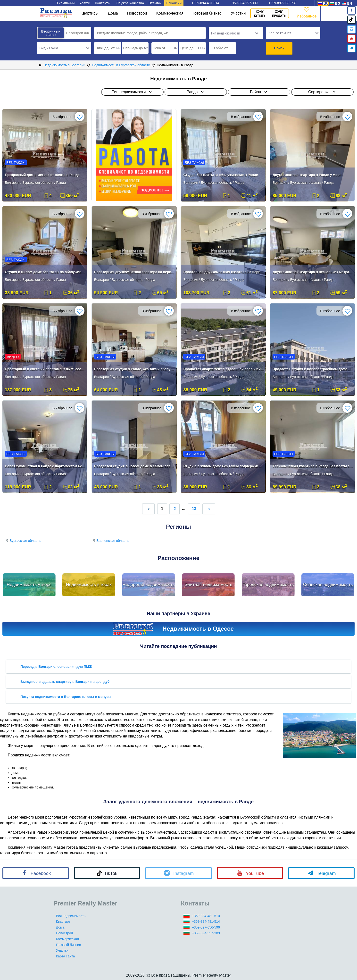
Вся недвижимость (71, 916)
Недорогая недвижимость (149, 585)
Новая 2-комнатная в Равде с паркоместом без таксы (45, 466)
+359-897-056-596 (206, 927)
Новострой (137, 13)
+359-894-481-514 (206, 921)
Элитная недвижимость (208, 585)
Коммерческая (170, 13)
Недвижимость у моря (29, 585)
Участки (238, 13)
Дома (113, 13)
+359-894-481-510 (206, 916)
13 (194, 509)
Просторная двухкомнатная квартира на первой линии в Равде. (135, 272)
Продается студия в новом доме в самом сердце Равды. (135, 466)
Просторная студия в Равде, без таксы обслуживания (135, 369)
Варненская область (110, 541)
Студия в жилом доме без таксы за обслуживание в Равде (45, 272)
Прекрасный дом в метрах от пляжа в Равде (42, 175)
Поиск (279, 48)
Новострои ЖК (78, 33)
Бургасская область (23, 541)
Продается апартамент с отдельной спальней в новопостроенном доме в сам (224, 369)
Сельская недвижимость (328, 585)
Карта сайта (66, 956)
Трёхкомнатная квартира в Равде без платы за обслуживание (313, 466)
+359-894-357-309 (206, 933)
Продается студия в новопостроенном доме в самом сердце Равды (313, 369)
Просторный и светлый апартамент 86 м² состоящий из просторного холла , (45, 369)
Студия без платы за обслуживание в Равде (221, 175)
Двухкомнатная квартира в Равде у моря (307, 175)
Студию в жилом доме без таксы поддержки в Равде (224, 466)
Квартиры (89, 13)
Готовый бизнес (207, 13)
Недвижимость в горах (89, 585)
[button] (64, 48)
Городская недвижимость (268, 585)
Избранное (307, 12)
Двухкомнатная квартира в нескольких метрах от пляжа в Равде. (313, 272)
